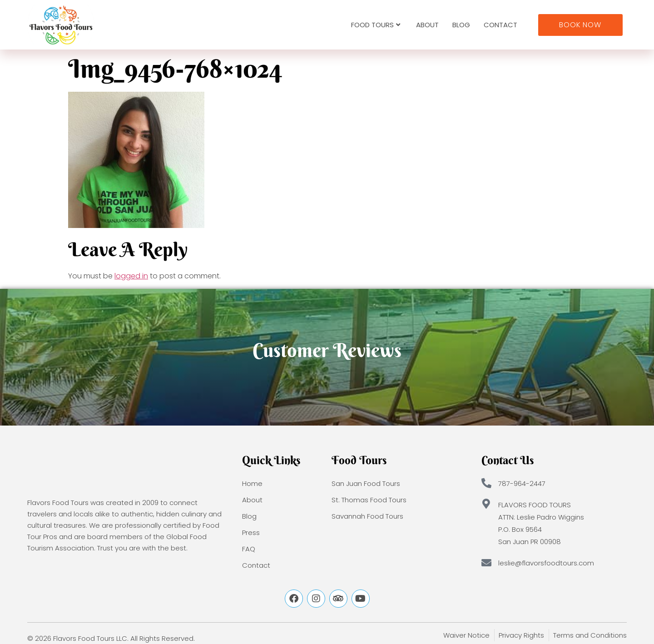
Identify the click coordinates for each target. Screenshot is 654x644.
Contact (500, 25)
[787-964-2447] (486, 483)
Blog (461, 25)
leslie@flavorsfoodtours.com (546, 563)
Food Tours (376, 25)
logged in (131, 276)
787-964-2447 (522, 483)
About (427, 25)
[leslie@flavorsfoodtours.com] (486, 563)
